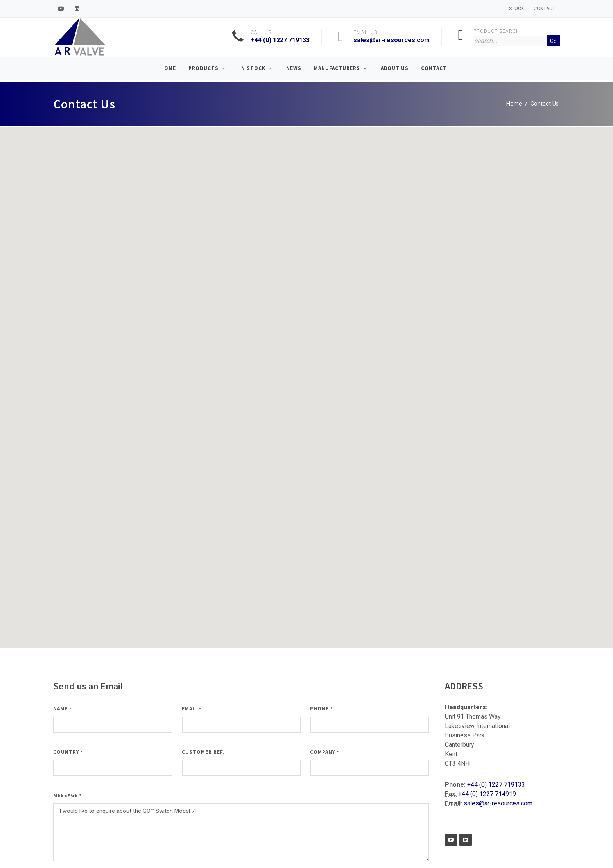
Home (514, 104)
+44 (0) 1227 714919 (487, 794)
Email (192, 709)
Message (67, 795)
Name (62, 709)
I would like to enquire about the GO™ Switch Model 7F (241, 832)
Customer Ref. (203, 752)
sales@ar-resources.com (392, 40)
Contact (544, 9)
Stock (516, 9)
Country (68, 752)
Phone (321, 709)
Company (324, 752)
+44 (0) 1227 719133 (280, 40)
